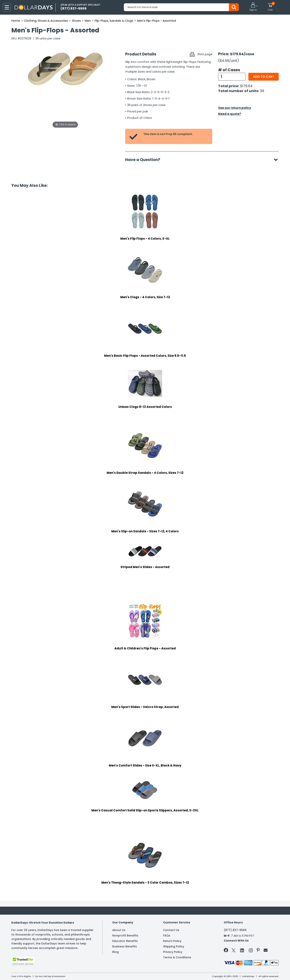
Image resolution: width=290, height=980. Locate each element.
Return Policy (172, 941)
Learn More (255, 972)
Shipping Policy (174, 946)
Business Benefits (125, 946)
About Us (119, 930)
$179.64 (246, 86)
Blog (116, 952)
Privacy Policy (173, 952)
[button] (253, 7)
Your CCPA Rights (21, 976)
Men (88, 21)
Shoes (76, 21)
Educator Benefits (125, 941)
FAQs (167, 936)
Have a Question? (145, 160)
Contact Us (171, 930)
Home (16, 21)
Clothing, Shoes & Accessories (46, 21)
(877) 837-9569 (235, 930)
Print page (205, 54)
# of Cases (229, 70)
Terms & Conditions (177, 957)
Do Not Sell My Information (50, 976)
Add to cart (264, 77)
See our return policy (235, 108)
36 (262, 91)
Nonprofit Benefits (125, 936)
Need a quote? (230, 114)
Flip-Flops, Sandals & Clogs (114, 21)
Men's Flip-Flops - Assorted (157, 21)
